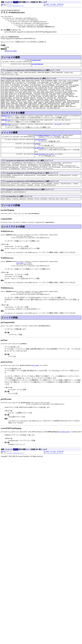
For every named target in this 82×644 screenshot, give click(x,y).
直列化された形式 (11, 51)
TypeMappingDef (56, 144)
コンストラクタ (16, 6)
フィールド (10, 6)
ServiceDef (58, 132)
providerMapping (38, 65)
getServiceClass (40, 164)
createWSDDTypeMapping (43, 144)
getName (37, 153)
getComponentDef (40, 148)
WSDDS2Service (6, 123)
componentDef (36, 61)
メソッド (22, 6)
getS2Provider (40, 157)
